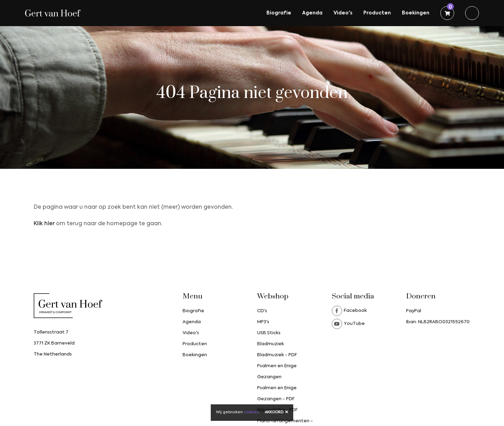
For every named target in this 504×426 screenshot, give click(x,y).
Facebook (349, 311)
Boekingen (416, 13)
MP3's (263, 322)
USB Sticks (269, 333)
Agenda (312, 13)
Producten (377, 13)
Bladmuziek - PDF (277, 355)
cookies (251, 412)
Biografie (279, 13)
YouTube (348, 324)
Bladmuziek (271, 344)
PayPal (414, 311)
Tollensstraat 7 (51, 332)
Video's (343, 13)
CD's (262, 311)
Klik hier (44, 224)
